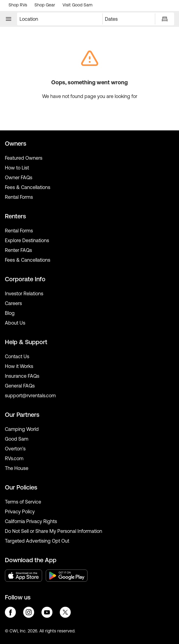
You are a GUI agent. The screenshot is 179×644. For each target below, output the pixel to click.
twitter (65, 612)
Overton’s (15, 449)
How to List (17, 168)
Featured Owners (24, 158)
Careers (13, 303)
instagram (29, 612)
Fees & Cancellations (28, 187)
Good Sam (17, 439)
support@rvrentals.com (30, 395)
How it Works (19, 366)
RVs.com (14, 458)
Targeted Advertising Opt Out (37, 541)
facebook (10, 612)
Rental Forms (19, 197)
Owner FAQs (19, 177)
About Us (15, 323)
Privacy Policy (20, 511)
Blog (10, 313)
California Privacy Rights (31, 521)
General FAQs (20, 386)
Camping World (22, 429)
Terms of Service (23, 502)
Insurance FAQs (22, 376)
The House (17, 468)
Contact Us (17, 356)
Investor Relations (24, 293)
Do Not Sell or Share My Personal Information (54, 531)
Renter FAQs (18, 250)
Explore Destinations (27, 240)
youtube (47, 612)
